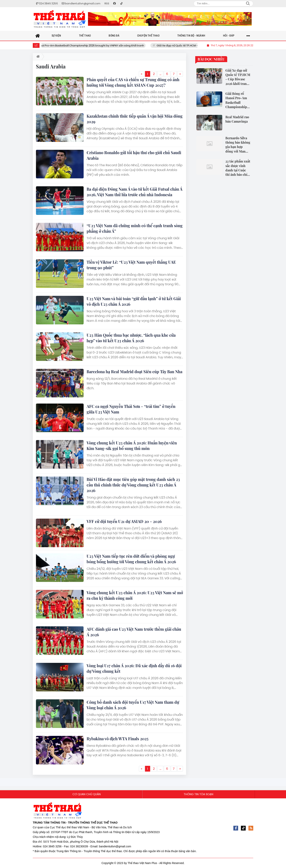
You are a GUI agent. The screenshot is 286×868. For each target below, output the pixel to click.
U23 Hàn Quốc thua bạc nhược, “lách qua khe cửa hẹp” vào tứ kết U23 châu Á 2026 (131, 338)
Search (248, 4)
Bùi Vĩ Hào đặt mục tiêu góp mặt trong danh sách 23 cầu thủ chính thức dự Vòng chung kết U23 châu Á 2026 (133, 485)
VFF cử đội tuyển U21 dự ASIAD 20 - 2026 (124, 521)
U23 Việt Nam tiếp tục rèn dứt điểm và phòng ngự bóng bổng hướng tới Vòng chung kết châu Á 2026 (131, 559)
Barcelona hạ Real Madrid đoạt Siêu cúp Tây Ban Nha (134, 372)
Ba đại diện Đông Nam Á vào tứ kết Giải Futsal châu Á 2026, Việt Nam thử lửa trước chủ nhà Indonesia (134, 192)
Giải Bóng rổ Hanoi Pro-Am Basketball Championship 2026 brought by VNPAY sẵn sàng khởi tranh (91, 46)
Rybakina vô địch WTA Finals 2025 (117, 739)
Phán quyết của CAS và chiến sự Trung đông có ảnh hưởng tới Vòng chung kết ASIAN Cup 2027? (133, 82)
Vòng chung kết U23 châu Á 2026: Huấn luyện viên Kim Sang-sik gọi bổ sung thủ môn (132, 446)
